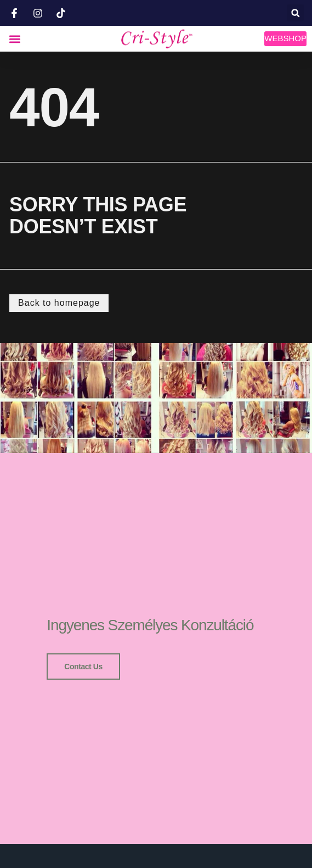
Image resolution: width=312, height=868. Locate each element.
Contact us (83, 667)
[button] (295, 13)
